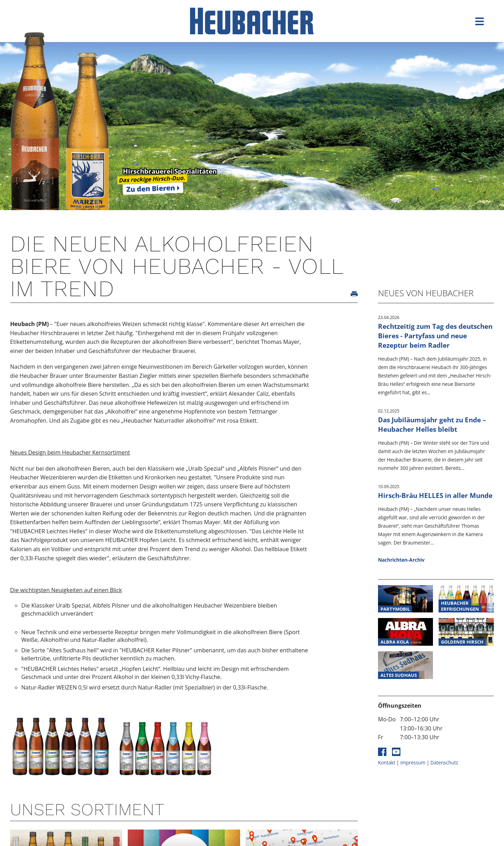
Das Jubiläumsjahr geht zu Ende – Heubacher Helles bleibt (432, 424)
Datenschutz (444, 762)
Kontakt (387, 762)
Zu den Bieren (151, 188)
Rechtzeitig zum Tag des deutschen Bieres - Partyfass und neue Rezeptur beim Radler (435, 336)
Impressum (413, 762)
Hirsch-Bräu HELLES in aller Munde (435, 495)
